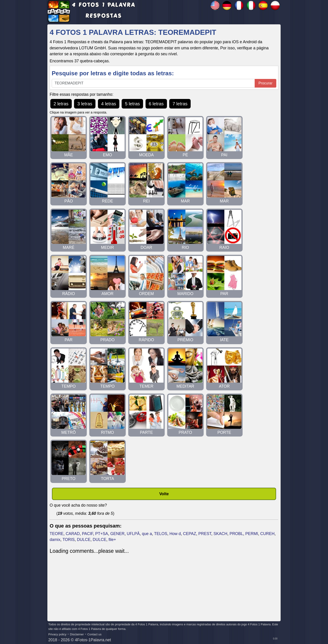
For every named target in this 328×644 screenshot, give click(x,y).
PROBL (236, 534)
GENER (117, 534)
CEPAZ (190, 534)
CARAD (73, 534)
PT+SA (102, 534)
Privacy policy (57, 634)
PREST (205, 534)
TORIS (68, 540)
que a (147, 534)
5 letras (132, 104)
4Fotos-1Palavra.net (93, 640)
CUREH (268, 534)
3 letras (85, 104)
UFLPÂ (133, 534)
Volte (164, 494)
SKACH (220, 534)
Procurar (265, 83)
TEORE (57, 534)
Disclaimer (77, 634)
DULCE (84, 540)
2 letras (61, 104)
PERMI (252, 534)
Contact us (94, 634)
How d (175, 534)
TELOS (161, 534)
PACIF (88, 534)
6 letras (156, 104)
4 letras (109, 104)
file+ (112, 540)
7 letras (180, 104)
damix (55, 540)
